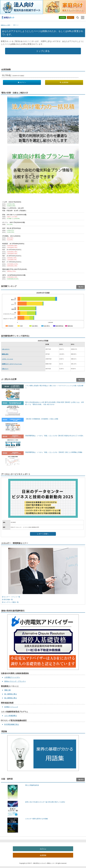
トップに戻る (43, 51)
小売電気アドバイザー (12, 677)
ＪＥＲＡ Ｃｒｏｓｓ (7, 359)
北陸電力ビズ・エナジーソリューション (12, 364)
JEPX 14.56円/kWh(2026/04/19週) (14, 275)
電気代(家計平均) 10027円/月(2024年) (15, 269)
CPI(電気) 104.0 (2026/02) (11, 236)
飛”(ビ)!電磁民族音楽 (32, 785)
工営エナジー (5, 369)
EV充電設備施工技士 (12, 724)
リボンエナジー (6, 349)
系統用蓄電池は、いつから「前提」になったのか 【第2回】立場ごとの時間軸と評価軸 (54, 452)
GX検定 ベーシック (11, 707)
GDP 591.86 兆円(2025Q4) (12, 228)
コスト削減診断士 (11, 716)
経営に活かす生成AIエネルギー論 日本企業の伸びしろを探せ (45, 802)
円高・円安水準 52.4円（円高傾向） (15, 211)
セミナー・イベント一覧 (12, 597)
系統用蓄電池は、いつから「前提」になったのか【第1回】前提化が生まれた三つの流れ (54, 436)
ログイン (71, 17)
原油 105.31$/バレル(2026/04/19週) (14, 215)
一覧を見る (81, 287)
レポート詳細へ (43, 534)
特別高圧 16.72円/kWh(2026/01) (13, 244)
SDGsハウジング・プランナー (15, 681)
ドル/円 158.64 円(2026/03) (12, 202)
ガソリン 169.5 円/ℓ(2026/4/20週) (14, 222)
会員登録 (62, 17)
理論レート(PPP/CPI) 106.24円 (13, 208)
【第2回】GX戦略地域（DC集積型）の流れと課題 (42, 419)
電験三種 (7, 690)
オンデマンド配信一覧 (11, 602)
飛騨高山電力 (5, 354)
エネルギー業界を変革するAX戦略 (36, 819)
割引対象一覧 (8, 600)
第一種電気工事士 (11, 694)
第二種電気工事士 (11, 698)
